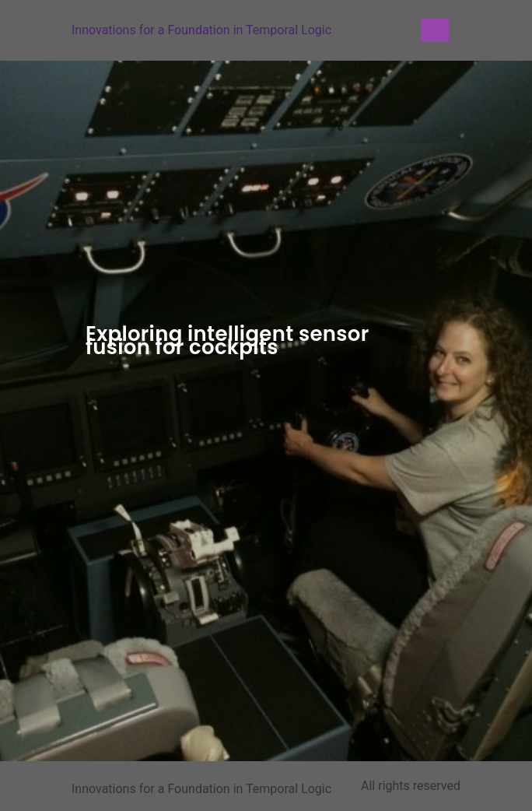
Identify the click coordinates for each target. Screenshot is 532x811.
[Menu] (435, 30)
